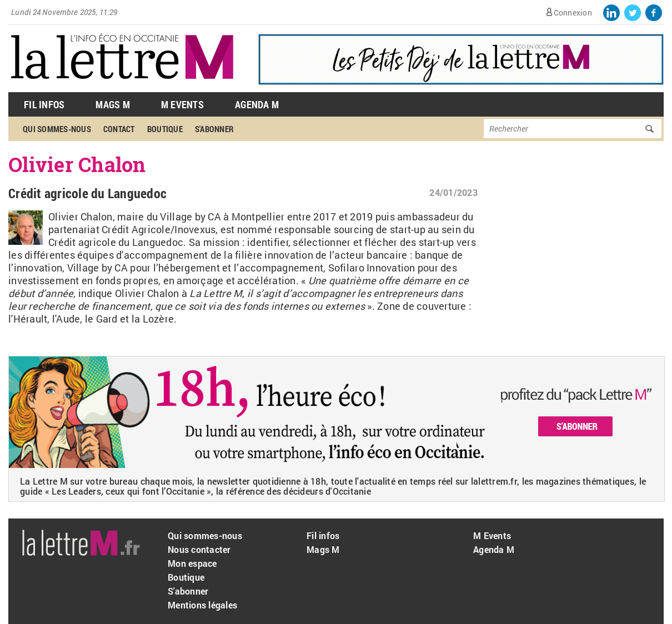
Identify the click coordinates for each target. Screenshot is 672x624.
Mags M (113, 104)
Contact (119, 129)
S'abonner (214, 129)
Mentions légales (202, 605)
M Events (182, 104)
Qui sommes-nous (57, 129)
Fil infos (323, 535)
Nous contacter (199, 549)
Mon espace (192, 563)
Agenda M (257, 104)
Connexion (573, 12)
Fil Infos (44, 104)
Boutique (165, 129)
